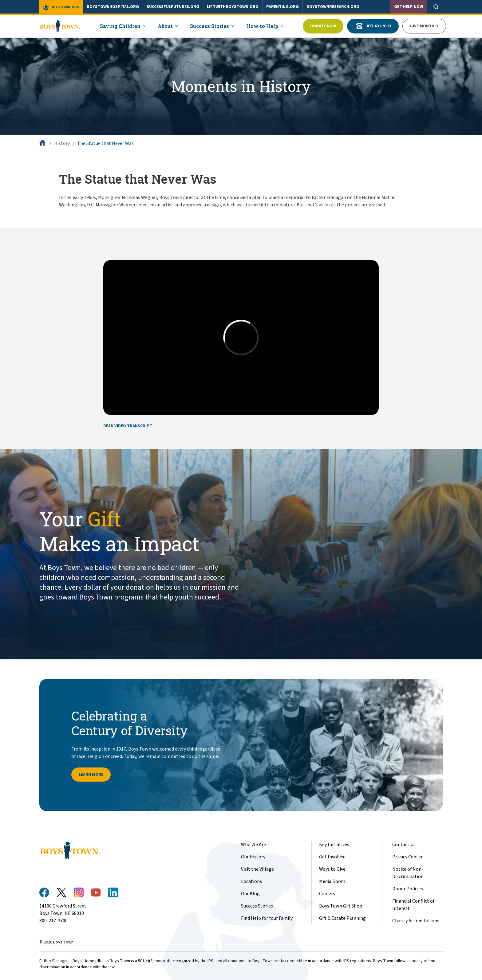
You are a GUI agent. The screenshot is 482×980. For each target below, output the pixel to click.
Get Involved (332, 857)
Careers (327, 894)
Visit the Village (257, 869)
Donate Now (323, 26)
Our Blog (250, 894)
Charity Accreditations (416, 921)
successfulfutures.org (173, 7)
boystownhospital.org (113, 7)
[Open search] (436, 7)
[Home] (43, 143)
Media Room (332, 881)
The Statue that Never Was (105, 143)
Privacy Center (407, 857)
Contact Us (404, 845)
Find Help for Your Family (267, 918)
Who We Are (253, 845)
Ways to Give (332, 869)
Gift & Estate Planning (342, 918)
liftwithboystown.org (233, 7)
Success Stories (257, 906)
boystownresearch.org (333, 7)
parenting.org (282, 7)
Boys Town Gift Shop (341, 906)
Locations (251, 881)
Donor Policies (408, 889)
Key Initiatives (334, 845)
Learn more (91, 775)
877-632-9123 (373, 26)
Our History (253, 857)
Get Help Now (409, 7)
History (62, 143)
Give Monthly (424, 26)
